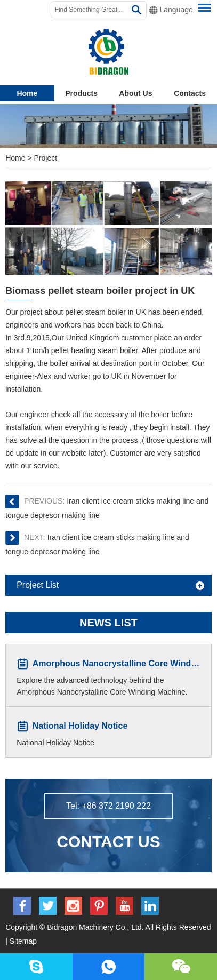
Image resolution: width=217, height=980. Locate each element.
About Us (135, 93)
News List (108, 623)
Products (81, 93)
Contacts (190, 93)
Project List (38, 585)
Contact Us (108, 842)
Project (46, 158)
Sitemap (23, 941)
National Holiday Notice (80, 726)
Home (27, 93)
